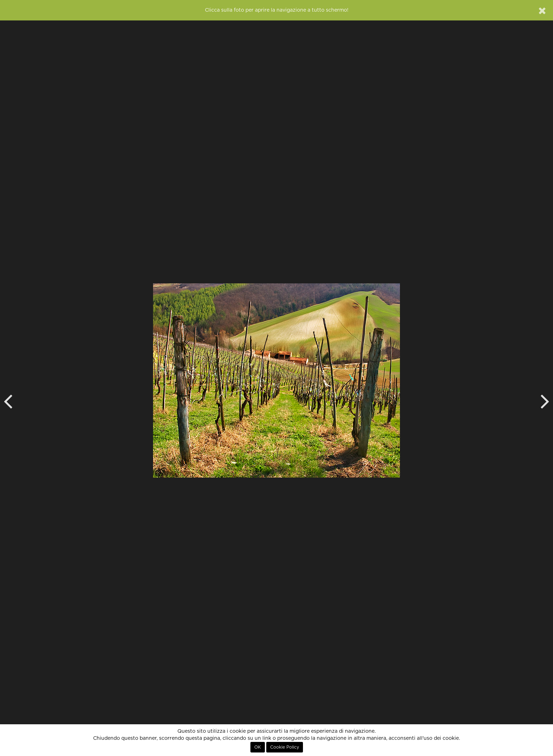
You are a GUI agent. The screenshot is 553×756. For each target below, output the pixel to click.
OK (258, 747)
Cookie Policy (285, 747)
